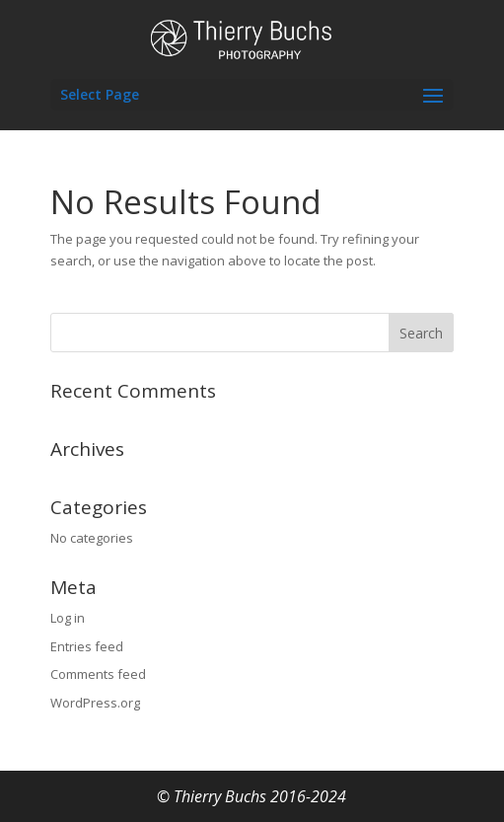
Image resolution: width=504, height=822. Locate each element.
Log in (68, 618)
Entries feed (87, 646)
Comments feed (98, 674)
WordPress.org (95, 703)
